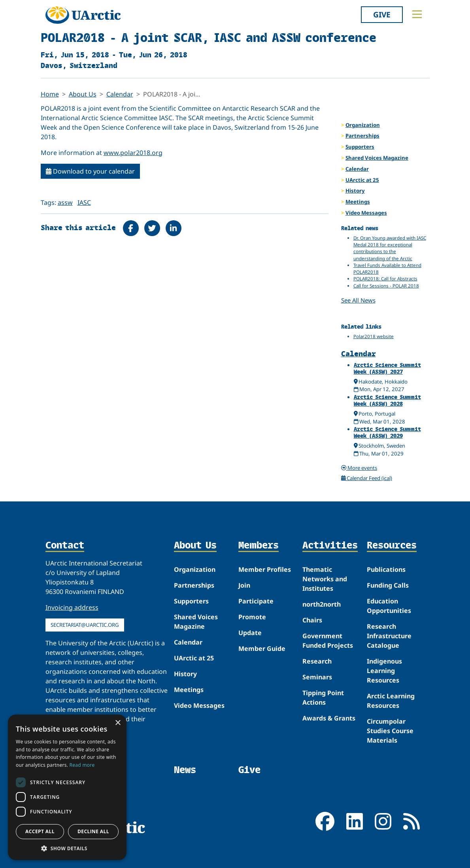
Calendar (120, 94)
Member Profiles (265, 569)
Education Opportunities (389, 606)
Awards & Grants (329, 718)
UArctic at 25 (362, 180)
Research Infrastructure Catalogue (389, 636)
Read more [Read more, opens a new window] (82, 765)
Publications (386, 569)
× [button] (118, 723)
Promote (252, 617)
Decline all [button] (93, 831)
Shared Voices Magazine (377, 158)
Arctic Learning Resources (391, 701)
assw (65, 202)
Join (244, 585)
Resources (392, 546)
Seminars (317, 677)
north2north (322, 604)
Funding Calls (388, 585)
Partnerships (362, 136)
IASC (84, 202)
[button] (67, 848)
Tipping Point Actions (323, 698)
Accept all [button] (40, 831)
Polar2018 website (374, 336)
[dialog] (67, 787)
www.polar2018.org (133, 153)
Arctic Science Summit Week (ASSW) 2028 (387, 400)
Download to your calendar (90, 171)
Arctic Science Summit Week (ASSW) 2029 (387, 432)
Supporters (360, 147)
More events (359, 468)
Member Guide (262, 649)
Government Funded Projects (328, 641)
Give (382, 14)
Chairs (312, 620)
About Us (83, 94)
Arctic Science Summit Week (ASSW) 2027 (387, 368)
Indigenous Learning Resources (384, 671)
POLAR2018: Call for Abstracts (385, 279)
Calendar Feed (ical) (367, 478)
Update (250, 633)
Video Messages (366, 213)
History (355, 191)
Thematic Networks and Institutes (325, 579)
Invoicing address (72, 607)
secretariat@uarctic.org (85, 625)
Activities (330, 546)
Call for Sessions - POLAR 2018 (386, 286)
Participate (256, 601)
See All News (358, 300)
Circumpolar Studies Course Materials (390, 731)
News (185, 770)
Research (317, 661)
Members (259, 546)
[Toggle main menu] (417, 14)
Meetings (358, 202)
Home (50, 94)
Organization (363, 125)
